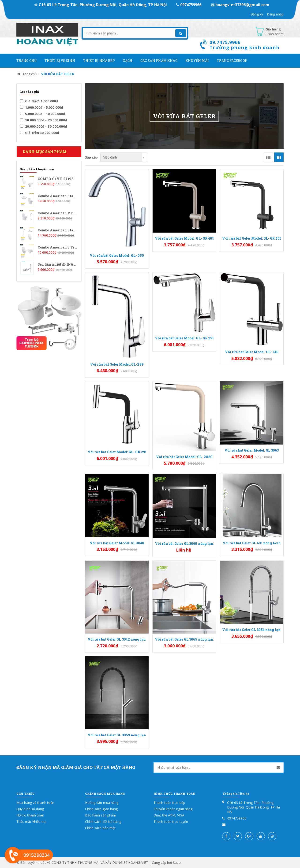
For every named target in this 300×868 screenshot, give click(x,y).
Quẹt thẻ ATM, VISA (169, 815)
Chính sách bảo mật (100, 828)
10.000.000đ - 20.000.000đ (44, 120)
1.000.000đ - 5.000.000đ (42, 107)
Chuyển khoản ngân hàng (173, 809)
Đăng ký (257, 14)
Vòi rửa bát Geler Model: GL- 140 (252, 352)
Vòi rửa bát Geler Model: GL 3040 (117, 543)
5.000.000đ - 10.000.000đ (43, 114)
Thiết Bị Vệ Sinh (60, 61)
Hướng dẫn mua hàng (102, 803)
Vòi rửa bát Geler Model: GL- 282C (184, 457)
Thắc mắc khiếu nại (31, 822)
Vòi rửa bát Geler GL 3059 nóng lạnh (117, 735)
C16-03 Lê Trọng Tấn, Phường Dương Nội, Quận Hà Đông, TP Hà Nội (101, 5)
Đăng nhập (275, 14)
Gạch (127, 61)
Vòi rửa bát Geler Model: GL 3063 (252, 450)
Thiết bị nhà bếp (99, 61)
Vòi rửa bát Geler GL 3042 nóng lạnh (117, 639)
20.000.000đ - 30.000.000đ (44, 126)
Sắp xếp (92, 157)
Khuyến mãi (197, 61)
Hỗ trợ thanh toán (30, 815)
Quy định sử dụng (30, 809)
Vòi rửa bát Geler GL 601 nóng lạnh (252, 543)
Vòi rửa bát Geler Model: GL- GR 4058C (184, 238)
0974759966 (189, 5)
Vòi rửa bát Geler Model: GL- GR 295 (184, 338)
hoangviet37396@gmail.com (240, 5)
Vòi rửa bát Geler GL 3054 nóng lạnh (251, 630)
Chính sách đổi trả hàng (103, 822)
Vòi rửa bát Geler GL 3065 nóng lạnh (184, 639)
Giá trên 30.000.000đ (40, 133)
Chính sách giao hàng (101, 809)
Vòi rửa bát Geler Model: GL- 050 (117, 255)
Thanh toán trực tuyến (171, 822)
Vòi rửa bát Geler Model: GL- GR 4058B (251, 238)
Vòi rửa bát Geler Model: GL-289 (117, 364)
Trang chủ (26, 61)
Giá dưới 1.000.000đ (39, 101)
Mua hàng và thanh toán (35, 803)
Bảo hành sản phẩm (101, 815)
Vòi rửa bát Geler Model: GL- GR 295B (117, 452)
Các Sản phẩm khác (159, 61)
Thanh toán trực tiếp (169, 803)
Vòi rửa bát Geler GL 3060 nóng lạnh (184, 543)
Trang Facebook (232, 61)
